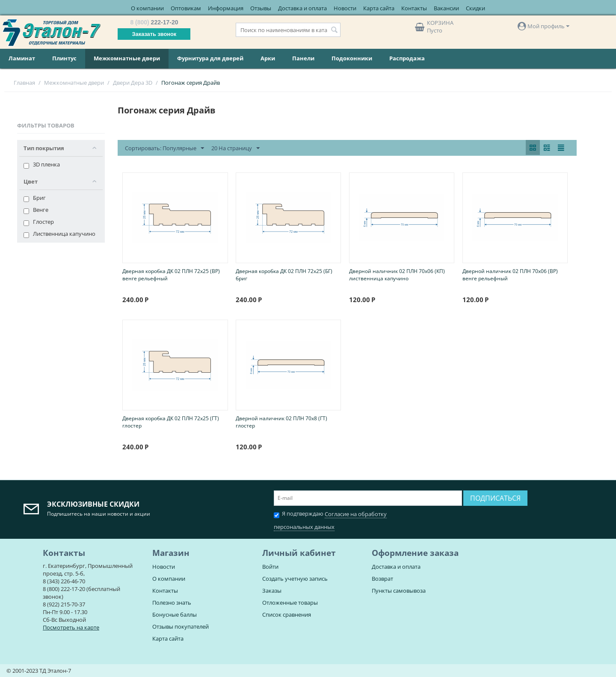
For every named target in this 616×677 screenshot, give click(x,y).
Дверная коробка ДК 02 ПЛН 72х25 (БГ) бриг (284, 275)
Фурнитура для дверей (210, 58)
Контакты (414, 8)
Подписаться (495, 498)
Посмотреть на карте (71, 627)
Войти (270, 567)
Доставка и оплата (302, 8)
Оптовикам (186, 8)
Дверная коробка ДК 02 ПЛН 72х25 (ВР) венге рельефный (171, 275)
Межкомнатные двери (127, 58)
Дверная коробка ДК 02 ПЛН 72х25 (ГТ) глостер (171, 422)
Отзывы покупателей (181, 627)
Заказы (272, 591)
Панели (303, 58)
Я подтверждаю (330, 519)
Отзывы (261, 8)
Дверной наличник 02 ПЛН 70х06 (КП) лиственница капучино (397, 275)
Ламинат (22, 58)
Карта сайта (379, 8)
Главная (24, 83)
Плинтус (64, 58)
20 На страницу (235, 148)
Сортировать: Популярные (164, 148)
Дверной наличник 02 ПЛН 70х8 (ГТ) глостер (281, 422)
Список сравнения (287, 615)
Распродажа (407, 58)
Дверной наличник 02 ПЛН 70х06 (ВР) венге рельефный (510, 275)
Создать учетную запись (295, 579)
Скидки (475, 8)
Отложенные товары (290, 603)
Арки (268, 58)
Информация (226, 8)
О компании (147, 8)
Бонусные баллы (175, 615)
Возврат (382, 579)
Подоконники (352, 58)
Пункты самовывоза (399, 591)
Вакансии (446, 8)
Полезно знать (172, 603)
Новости (345, 8)
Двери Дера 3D (133, 83)
